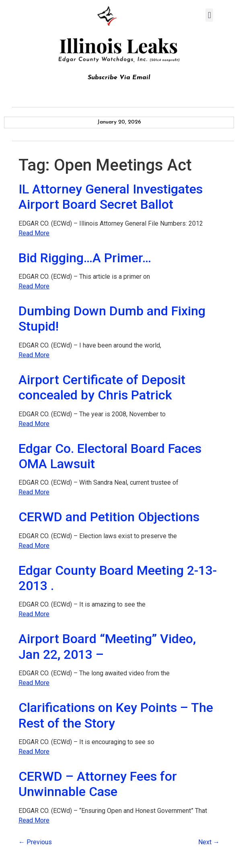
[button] (209, 15)
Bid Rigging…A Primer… (85, 258)
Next (209, 842)
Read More (34, 233)
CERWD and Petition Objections (109, 517)
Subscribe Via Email (119, 78)
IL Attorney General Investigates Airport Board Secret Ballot (111, 197)
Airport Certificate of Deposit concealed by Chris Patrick (102, 387)
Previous (35, 842)
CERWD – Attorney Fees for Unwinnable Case (98, 784)
